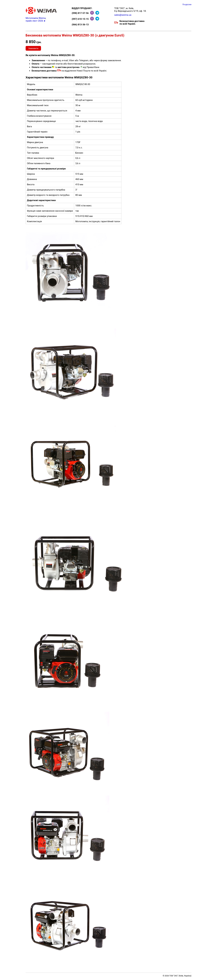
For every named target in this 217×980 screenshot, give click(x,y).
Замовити (33, 48)
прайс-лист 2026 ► (36, 21)
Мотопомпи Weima (36, 18)
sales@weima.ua (123, 15)
